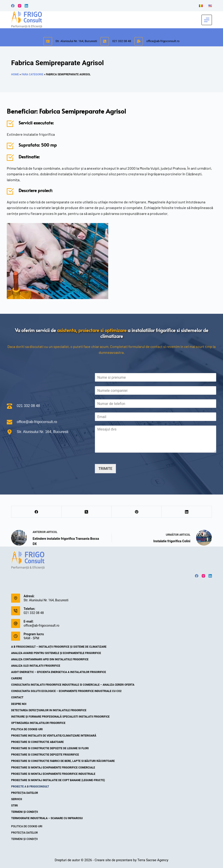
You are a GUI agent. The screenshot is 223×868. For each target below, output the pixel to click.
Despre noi (19, 704)
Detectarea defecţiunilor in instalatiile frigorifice (49, 710)
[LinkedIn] (26, 6)
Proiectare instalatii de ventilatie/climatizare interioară (54, 736)
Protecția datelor (25, 793)
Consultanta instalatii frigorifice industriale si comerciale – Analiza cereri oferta (73, 685)
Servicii (17, 799)
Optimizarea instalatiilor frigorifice (38, 723)
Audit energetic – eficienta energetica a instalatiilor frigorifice (59, 672)
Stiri (14, 806)
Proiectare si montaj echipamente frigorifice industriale (53, 774)
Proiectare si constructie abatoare (37, 742)
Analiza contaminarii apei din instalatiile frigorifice (50, 659)
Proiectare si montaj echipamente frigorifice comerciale (53, 768)
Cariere (17, 678)
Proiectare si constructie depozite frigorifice (45, 755)
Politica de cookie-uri (27, 729)
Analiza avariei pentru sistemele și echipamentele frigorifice (56, 653)
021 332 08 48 (122, 41)
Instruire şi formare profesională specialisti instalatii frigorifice (60, 717)
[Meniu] (207, 20)
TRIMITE (105, 469)
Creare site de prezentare (113, 860)
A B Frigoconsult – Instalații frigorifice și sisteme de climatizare (59, 647)
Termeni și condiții (24, 812)
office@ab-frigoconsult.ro (163, 41)
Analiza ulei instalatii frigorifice (36, 666)
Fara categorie (32, 74)
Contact (17, 697)
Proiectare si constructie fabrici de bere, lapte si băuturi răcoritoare (63, 761)
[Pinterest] (137, 512)
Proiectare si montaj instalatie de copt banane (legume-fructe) (58, 780)
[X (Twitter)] (87, 512)
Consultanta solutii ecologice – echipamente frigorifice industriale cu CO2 (66, 691)
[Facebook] (13, 6)
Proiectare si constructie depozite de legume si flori (50, 748)
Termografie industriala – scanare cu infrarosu (47, 818)
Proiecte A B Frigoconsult (30, 787)
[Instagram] (20, 6)
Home (15, 74)
